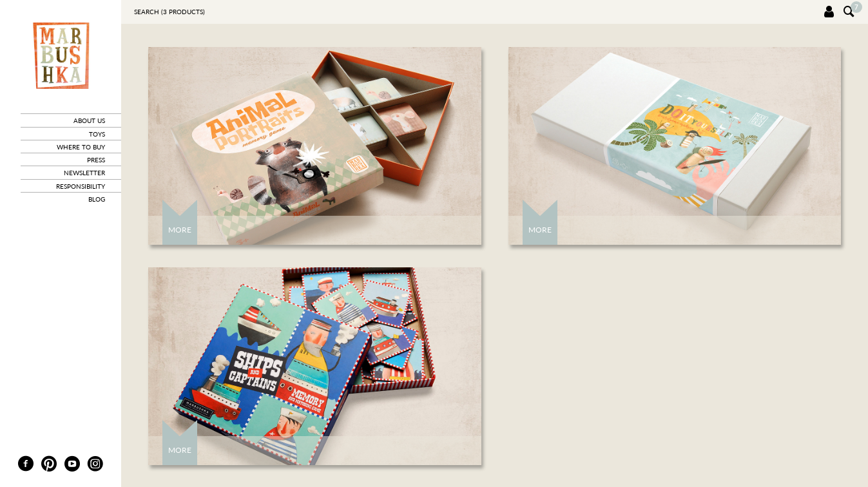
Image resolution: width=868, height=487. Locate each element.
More (180, 230)
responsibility (81, 186)
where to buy (81, 147)
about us (89, 120)
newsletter (84, 173)
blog (97, 199)
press (96, 160)
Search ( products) (169, 12)
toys (97, 134)
